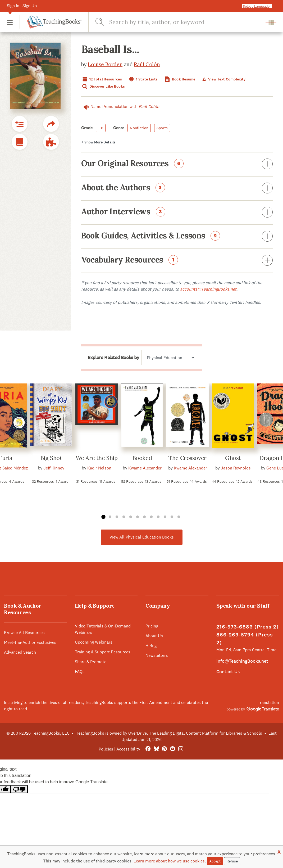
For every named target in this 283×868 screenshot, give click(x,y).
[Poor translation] (19, 789)
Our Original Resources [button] (177, 164)
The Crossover (187, 458)
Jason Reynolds (236, 468)
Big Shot (51, 458)
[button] (10, 22)
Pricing (152, 626)
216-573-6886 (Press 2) (248, 627)
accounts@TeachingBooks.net (208, 289)
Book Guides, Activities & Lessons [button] (177, 237)
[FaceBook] (148, 749)
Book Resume (179, 79)
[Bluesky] (156, 749)
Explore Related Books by (113, 358)
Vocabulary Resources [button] (177, 261)
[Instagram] (181, 749)
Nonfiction (139, 128)
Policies (106, 749)
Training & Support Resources (103, 652)
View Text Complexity (223, 79)
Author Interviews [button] (177, 213)
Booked (142, 458)
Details (98, 142)
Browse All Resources (24, 633)
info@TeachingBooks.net (242, 661)
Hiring (151, 646)
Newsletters (157, 655)
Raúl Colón (147, 64)
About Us (154, 636)
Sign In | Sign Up (22, 6)
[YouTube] (173, 749)
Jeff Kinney (54, 468)
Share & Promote (91, 662)
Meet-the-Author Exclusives (30, 642)
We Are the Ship (97, 458)
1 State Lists (143, 79)
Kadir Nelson (99, 468)
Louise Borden (105, 64)
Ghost (233, 458)
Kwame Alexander (145, 468)
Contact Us (228, 672)
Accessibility (128, 749)
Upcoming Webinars (94, 642)
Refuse (232, 861)
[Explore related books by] (168, 358)
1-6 (101, 128)
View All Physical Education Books (142, 537)
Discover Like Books (103, 86)
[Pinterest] (164, 749)
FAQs (80, 672)
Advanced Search (20, 652)
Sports (162, 128)
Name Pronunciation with (120, 107)
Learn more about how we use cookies (169, 861)
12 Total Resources (102, 79)
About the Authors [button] (177, 188)
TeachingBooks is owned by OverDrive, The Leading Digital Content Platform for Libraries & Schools (169, 733)
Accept (215, 861)
